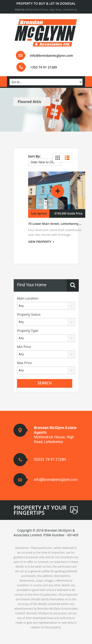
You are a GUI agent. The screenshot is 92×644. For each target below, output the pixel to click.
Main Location (28, 298)
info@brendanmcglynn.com (51, 55)
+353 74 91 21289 (44, 67)
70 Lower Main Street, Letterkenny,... (55, 224)
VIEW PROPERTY (41, 242)
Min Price (24, 347)
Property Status (29, 314)
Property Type (28, 331)
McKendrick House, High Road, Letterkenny (46, 9)
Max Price (24, 363)
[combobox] (46, 306)
